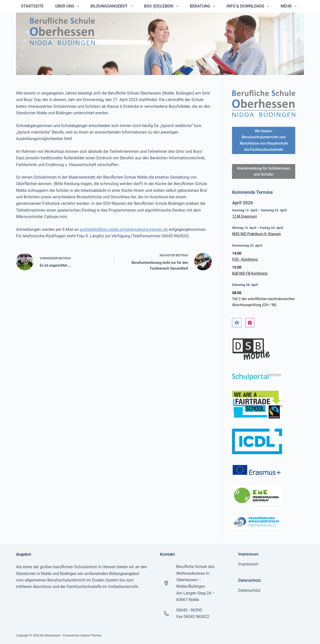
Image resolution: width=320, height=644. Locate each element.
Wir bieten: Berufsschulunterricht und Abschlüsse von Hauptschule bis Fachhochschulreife (264, 140)
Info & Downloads (249, 6)
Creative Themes (90, 635)
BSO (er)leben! (162, 6)
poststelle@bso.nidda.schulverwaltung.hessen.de (124, 229)
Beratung (203, 6)
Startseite (32, 6)
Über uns (68, 6)
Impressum (248, 564)
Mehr (289, 6)
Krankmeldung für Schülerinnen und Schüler (264, 171)
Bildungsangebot (112, 6)
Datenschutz (249, 590)
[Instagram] (250, 323)
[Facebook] (237, 323)
